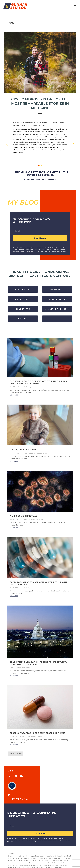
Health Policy (26, 387)
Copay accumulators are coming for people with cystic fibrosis (39, 583)
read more (14, 395)
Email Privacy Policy (36, 251)
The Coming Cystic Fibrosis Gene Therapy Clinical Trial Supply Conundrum (39, 382)
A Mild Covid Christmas (23, 516)
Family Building (27, 453)
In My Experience (40, 453)
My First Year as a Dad (23, 450)
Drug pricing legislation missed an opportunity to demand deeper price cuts (38, 663)
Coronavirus (26, 519)
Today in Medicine (38, 736)
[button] (7, 144)
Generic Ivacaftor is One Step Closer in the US (37, 733)
